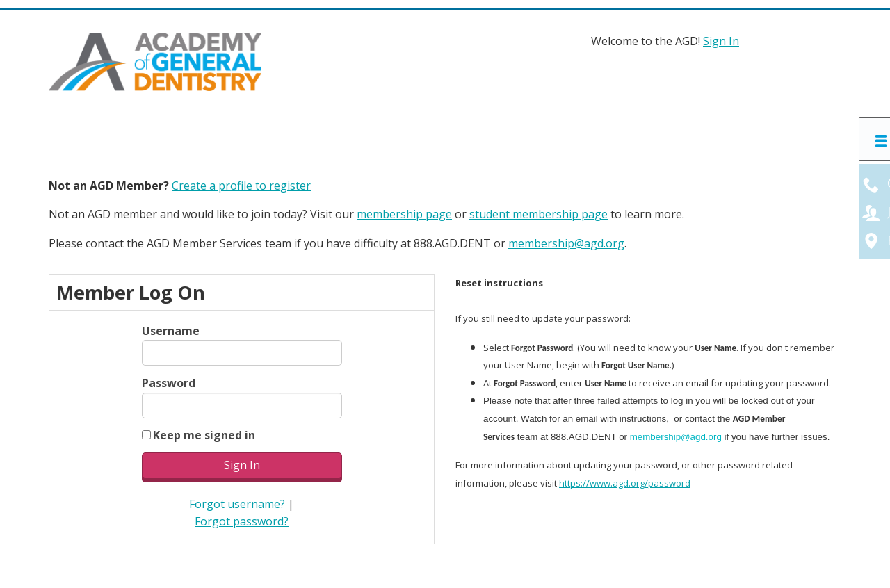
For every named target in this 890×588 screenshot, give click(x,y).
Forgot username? (237, 504)
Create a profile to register (241, 186)
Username (171, 331)
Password (169, 383)
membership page (404, 214)
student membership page (539, 214)
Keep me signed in (204, 435)
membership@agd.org (566, 243)
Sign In (721, 41)
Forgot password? (242, 521)
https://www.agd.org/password (625, 483)
